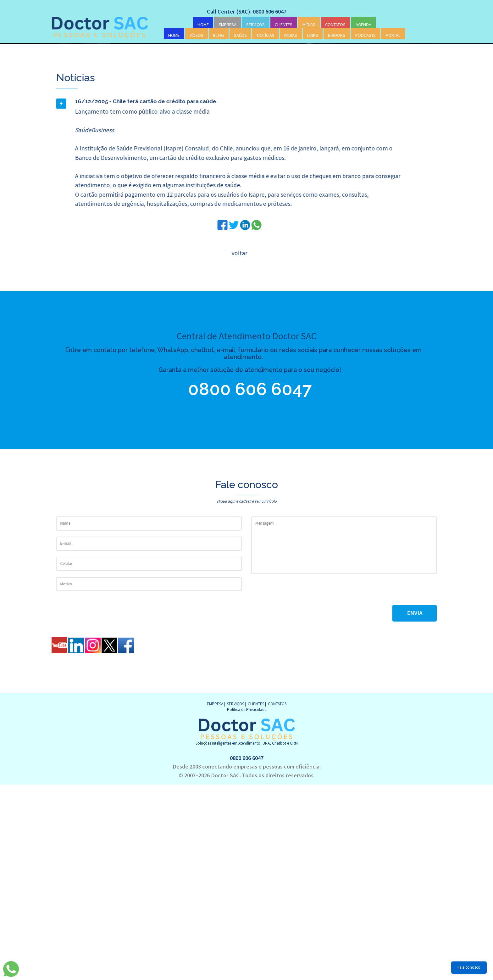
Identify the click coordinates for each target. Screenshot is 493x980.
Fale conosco (469, 967)
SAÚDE (240, 35)
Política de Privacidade (247, 710)
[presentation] (299, 593)
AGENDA (363, 25)
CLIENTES (284, 25)
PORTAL (393, 35)
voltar (239, 253)
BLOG (219, 35)
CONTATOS (335, 25)
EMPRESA (228, 25)
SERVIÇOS (255, 25)
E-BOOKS (337, 35)
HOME (203, 25)
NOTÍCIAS (266, 35)
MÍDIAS (309, 25)
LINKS (313, 35)
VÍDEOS (197, 35)
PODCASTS (366, 35)
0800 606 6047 (237, 389)
